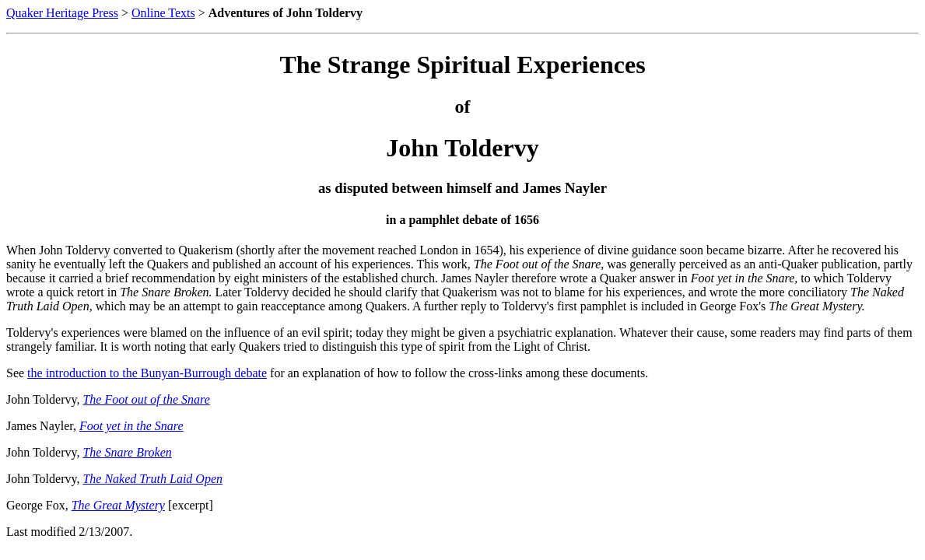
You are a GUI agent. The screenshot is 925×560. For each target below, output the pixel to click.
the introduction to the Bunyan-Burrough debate (147, 373)
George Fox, (37, 505)
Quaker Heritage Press (62, 13)
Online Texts (163, 13)
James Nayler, (41, 426)
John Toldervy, (43, 399)
